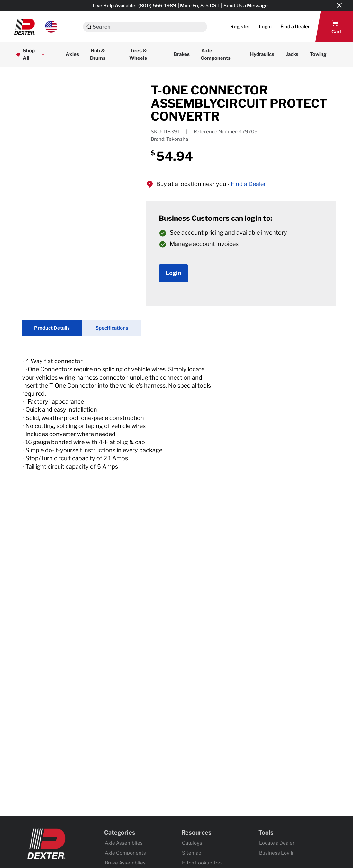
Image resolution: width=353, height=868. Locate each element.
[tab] (176, 420)
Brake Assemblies (125, 863)
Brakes (182, 54)
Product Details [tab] (52, 328)
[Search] (89, 27)
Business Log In (277, 853)
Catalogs (192, 843)
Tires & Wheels (138, 54)
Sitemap (192, 853)
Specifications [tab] (112, 328)
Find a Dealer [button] (248, 184)
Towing (318, 54)
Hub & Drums (98, 54)
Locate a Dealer (277, 843)
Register (240, 27)
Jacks (292, 54)
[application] (86, 143)
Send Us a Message (246, 6)
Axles (72, 54)
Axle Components (216, 54)
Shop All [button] (31, 54)
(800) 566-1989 (157, 6)
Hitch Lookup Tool (202, 863)
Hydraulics (262, 54)
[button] (36, 27)
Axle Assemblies (124, 843)
